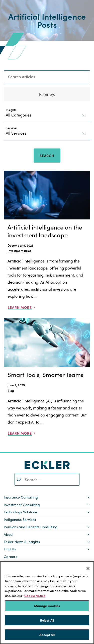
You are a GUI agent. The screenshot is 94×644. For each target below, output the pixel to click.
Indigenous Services (20, 519)
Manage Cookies (47, 606)
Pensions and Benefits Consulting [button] (31, 527)
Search (47, 156)
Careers (10, 556)
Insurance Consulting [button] (21, 497)
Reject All (47, 620)
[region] (47, 603)
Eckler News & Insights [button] (22, 542)
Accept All (47, 635)
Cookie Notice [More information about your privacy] (35, 596)
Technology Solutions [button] (21, 512)
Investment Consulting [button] (22, 505)
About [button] (9, 534)
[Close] (88, 569)
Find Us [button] (10, 549)
